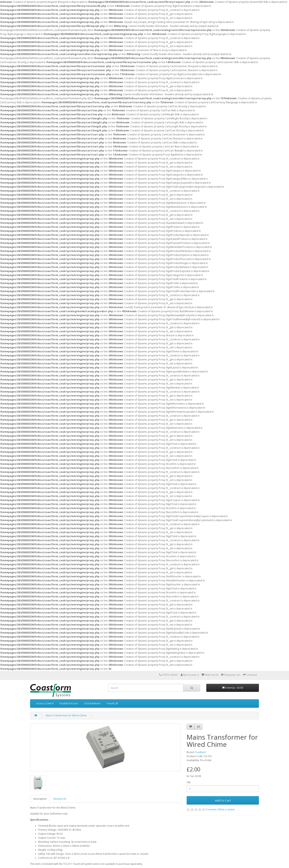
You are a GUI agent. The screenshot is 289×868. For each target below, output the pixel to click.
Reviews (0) (60, 799)
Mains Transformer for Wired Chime (66, 715)
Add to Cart (223, 800)
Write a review (226, 809)
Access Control (45, 703)
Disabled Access (69, 703)
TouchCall (112, 703)
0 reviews (211, 809)
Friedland (200, 752)
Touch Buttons (92, 703)
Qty (189, 782)
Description (40, 799)
